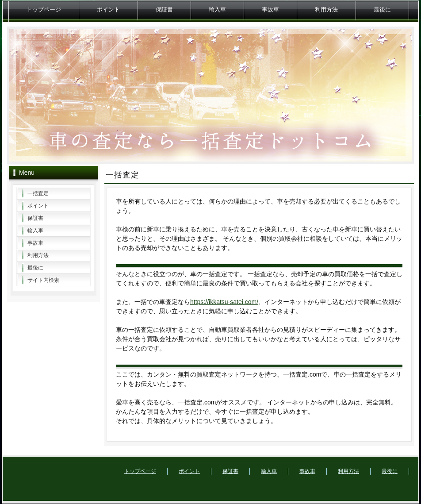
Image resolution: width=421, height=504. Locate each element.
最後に (382, 10)
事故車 (270, 10)
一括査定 (38, 193)
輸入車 (217, 10)
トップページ (44, 10)
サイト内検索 (43, 280)
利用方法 (326, 10)
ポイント (108, 10)
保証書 (164, 10)
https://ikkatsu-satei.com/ (224, 302)
